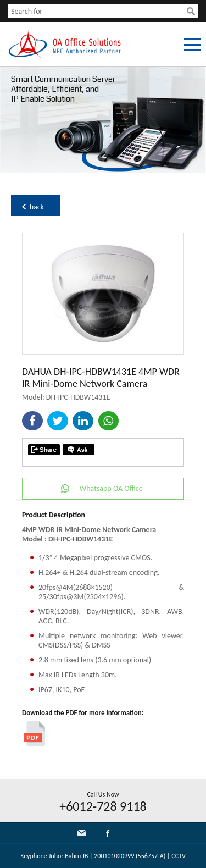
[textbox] (98, 11)
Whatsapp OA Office (111, 488)
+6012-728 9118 (103, 806)
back (37, 207)
